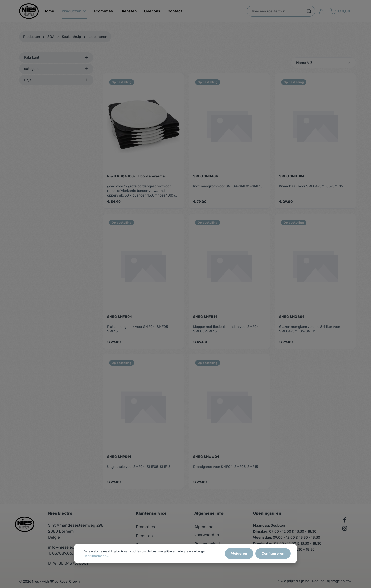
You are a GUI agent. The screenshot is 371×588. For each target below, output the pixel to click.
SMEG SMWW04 (206, 457)
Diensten (144, 536)
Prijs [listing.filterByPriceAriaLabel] (56, 80)
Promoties (145, 527)
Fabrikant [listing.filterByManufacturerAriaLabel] (56, 58)
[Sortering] (324, 63)
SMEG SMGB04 (292, 317)
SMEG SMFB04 (120, 317)
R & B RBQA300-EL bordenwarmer (137, 176)
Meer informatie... (96, 556)
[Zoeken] (309, 11)
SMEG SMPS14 (119, 457)
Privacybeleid (207, 544)
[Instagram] (345, 529)
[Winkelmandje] (340, 11)
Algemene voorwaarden (207, 531)
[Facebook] (345, 521)
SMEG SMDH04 (292, 176)
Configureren (273, 554)
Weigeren (239, 554)
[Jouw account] (321, 11)
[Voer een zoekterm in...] (275, 11)
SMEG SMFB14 (205, 317)
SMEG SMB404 (206, 176)
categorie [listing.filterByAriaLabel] (56, 69)
